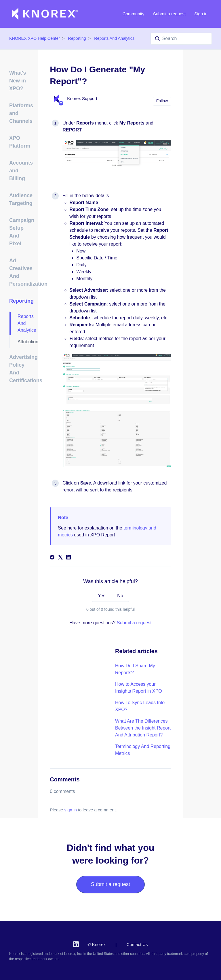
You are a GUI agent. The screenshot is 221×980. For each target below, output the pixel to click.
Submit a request (169, 14)
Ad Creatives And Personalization (20, 272)
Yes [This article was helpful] (102, 596)
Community (134, 14)
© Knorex (97, 944)
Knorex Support (82, 98)
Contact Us (137, 944)
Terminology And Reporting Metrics (143, 750)
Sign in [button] (201, 14)
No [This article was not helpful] (120, 596)
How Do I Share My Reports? (135, 669)
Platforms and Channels (20, 113)
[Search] (181, 39)
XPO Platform (20, 142)
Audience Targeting (20, 199)
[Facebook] (52, 558)
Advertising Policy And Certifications (20, 369)
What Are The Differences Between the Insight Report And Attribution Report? (143, 728)
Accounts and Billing (20, 171)
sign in (70, 810)
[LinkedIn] (68, 558)
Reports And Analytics (114, 38)
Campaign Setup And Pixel (20, 232)
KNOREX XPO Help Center (35, 38)
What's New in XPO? (18, 81)
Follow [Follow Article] (162, 101)
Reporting (77, 38)
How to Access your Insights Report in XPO (139, 688)
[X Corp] (60, 558)
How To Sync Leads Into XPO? (140, 706)
